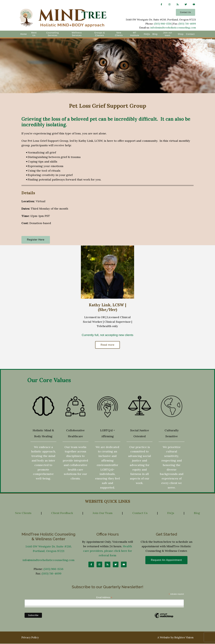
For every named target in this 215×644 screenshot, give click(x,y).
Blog (155, 34)
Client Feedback (62, 513)
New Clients (119, 34)
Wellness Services (77, 34)
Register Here (36, 240)
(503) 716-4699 (187, 24)
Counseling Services (53, 34)
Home (24, 34)
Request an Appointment (166, 560)
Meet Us (34, 34)
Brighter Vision (184, 638)
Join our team (168, 34)
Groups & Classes (100, 34)
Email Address (104, 598)
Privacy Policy (30, 638)
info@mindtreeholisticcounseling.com (173, 28)
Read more (108, 345)
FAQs (147, 34)
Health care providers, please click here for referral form (108, 551)
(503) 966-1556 (163, 24)
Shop (181, 34)
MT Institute (135, 34)
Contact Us (186, 12)
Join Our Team (103, 513)
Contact (190, 34)
